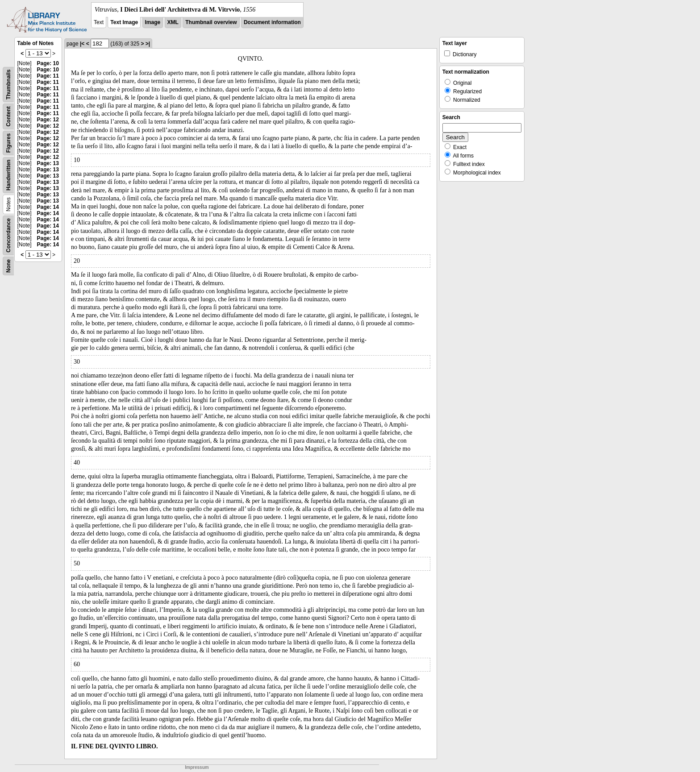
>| (148, 44)
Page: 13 (48, 163)
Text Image (124, 22)
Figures (8, 143)
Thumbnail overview (211, 22)
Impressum (197, 767)
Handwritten (8, 175)
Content (8, 116)
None (8, 266)
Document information (272, 22)
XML (173, 22)
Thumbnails (8, 85)
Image (153, 22)
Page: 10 (48, 63)
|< (82, 44)
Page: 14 (48, 207)
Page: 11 (48, 76)
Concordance (8, 235)
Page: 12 (48, 120)
